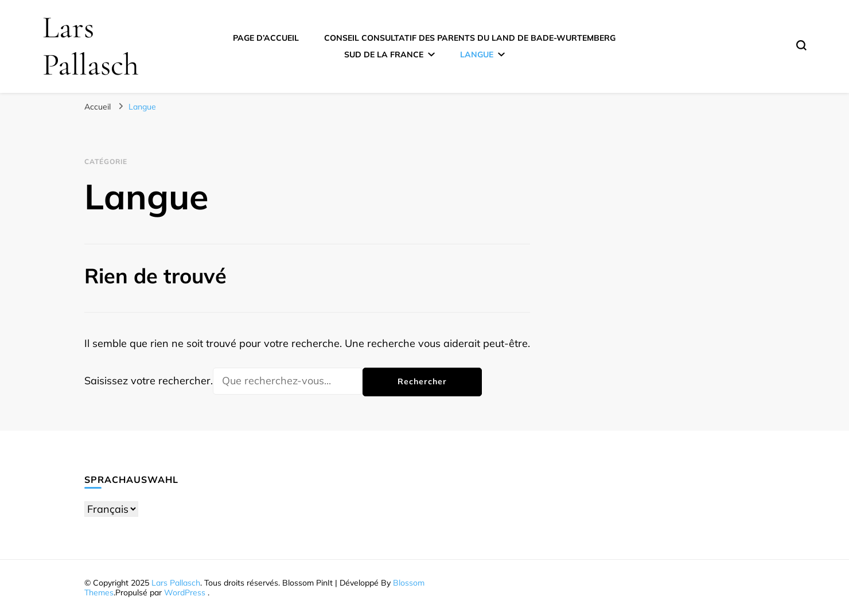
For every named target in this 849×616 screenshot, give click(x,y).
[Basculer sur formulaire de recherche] (801, 45)
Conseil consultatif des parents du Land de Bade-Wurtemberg (470, 38)
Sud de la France (384, 54)
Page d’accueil (266, 38)
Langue (477, 54)
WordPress (185, 592)
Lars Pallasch (91, 46)
